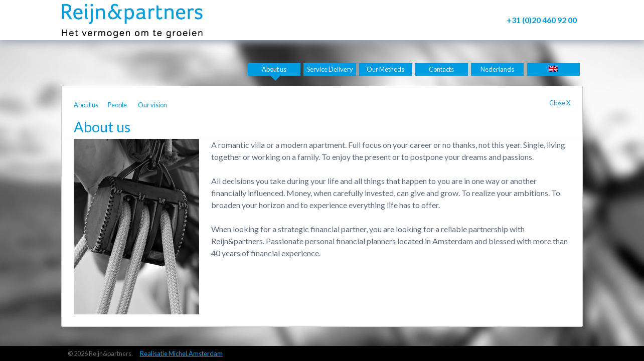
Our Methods (385, 69)
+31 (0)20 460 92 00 (542, 20)
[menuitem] (553, 69)
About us (274, 69)
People (117, 105)
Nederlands (497, 69)
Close (560, 103)
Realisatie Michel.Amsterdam (181, 353)
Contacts (441, 69)
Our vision (152, 105)
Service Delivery (330, 69)
